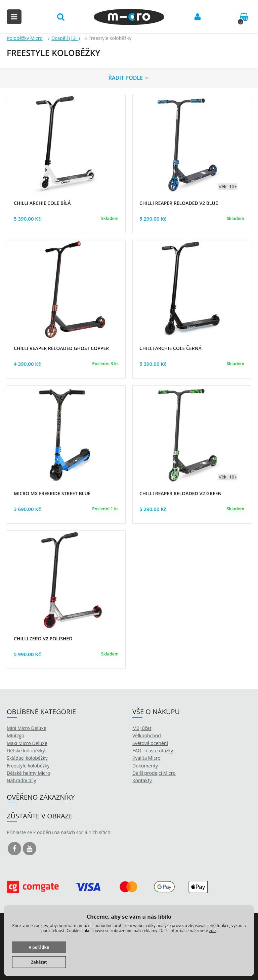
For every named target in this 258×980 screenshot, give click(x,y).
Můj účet (142, 728)
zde (212, 931)
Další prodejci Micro (154, 773)
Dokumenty (145, 766)
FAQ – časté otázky (153, 751)
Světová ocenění (150, 743)
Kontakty (142, 780)
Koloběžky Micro (25, 38)
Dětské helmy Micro (28, 773)
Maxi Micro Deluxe (27, 743)
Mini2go (15, 735)
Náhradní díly (21, 780)
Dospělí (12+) (66, 38)
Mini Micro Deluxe (27, 728)
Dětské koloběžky (26, 751)
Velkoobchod (147, 735)
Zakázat (39, 962)
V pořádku (39, 947)
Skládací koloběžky (27, 758)
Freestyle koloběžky (28, 766)
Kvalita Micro (146, 758)
